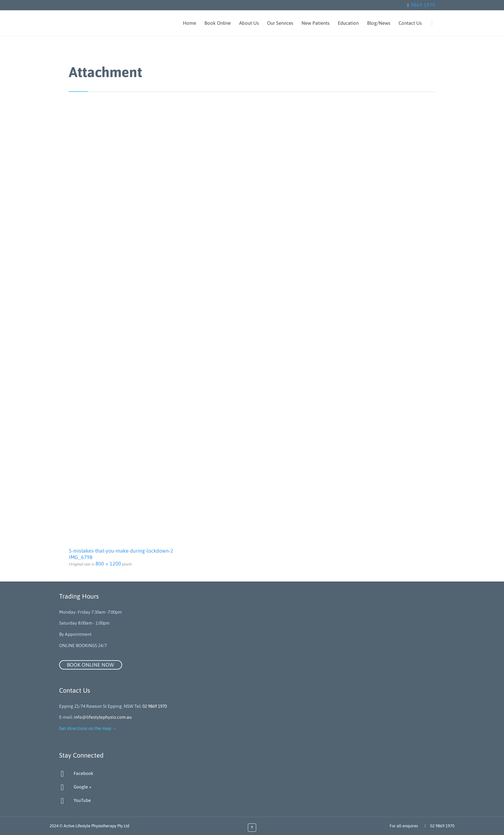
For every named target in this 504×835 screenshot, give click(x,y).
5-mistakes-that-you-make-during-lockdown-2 (121, 551)
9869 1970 (423, 5)
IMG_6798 (81, 557)
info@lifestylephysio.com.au (103, 717)
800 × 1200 (108, 564)
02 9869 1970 (155, 706)
